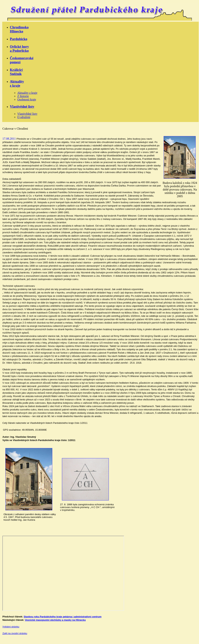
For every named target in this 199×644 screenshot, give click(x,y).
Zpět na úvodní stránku (15, 633)
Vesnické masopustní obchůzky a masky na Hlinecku (55, 620)
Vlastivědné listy (22, 106)
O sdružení (24, 117)
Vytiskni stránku (11, 627)
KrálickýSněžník (16, 72)
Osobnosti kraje (27, 99)
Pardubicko (19, 39)
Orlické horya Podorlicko (19, 49)
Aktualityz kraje (17, 83)
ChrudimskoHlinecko (19, 29)
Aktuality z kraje (27, 93)
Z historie (23, 96)
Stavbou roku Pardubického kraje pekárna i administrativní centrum (62, 617)
